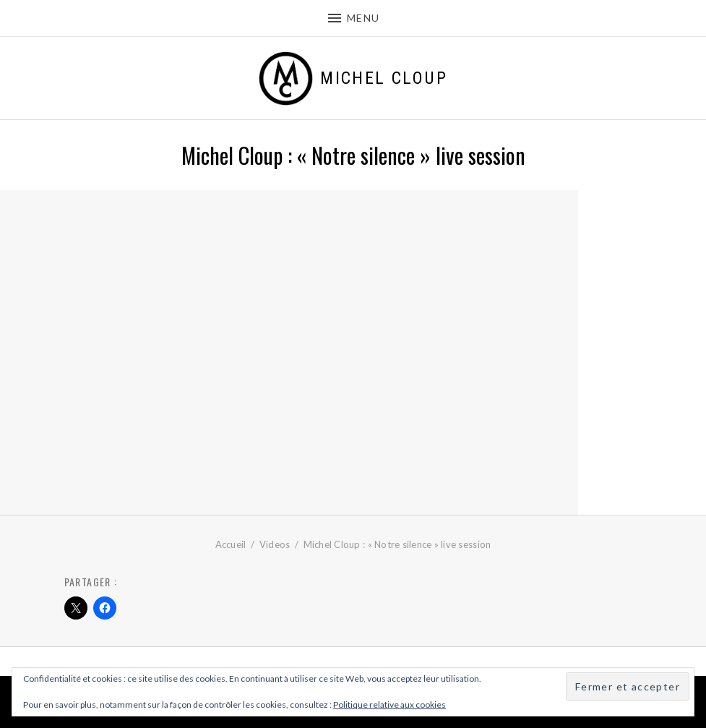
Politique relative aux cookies (389, 705)
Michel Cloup (384, 78)
